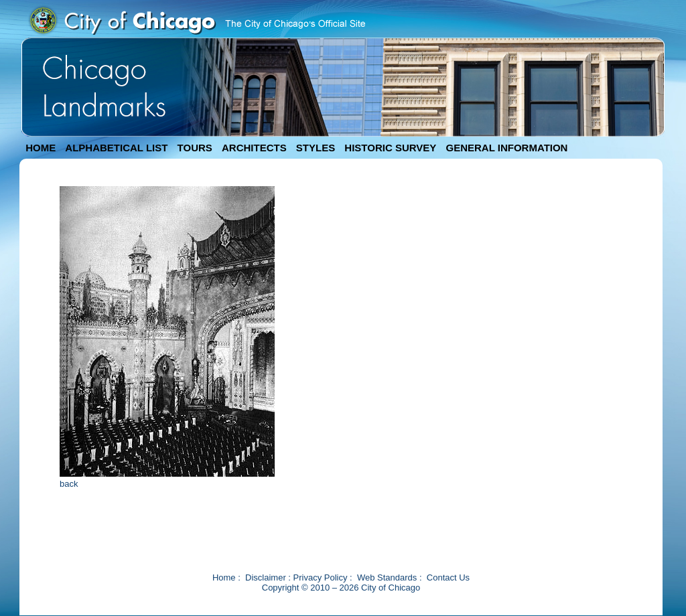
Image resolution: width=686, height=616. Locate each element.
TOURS (195, 148)
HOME (41, 148)
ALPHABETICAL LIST (116, 148)
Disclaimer (266, 577)
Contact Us (448, 577)
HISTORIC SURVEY (390, 148)
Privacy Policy (321, 577)
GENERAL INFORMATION (507, 148)
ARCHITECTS (254, 148)
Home (224, 577)
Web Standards (387, 577)
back (69, 484)
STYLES (316, 148)
